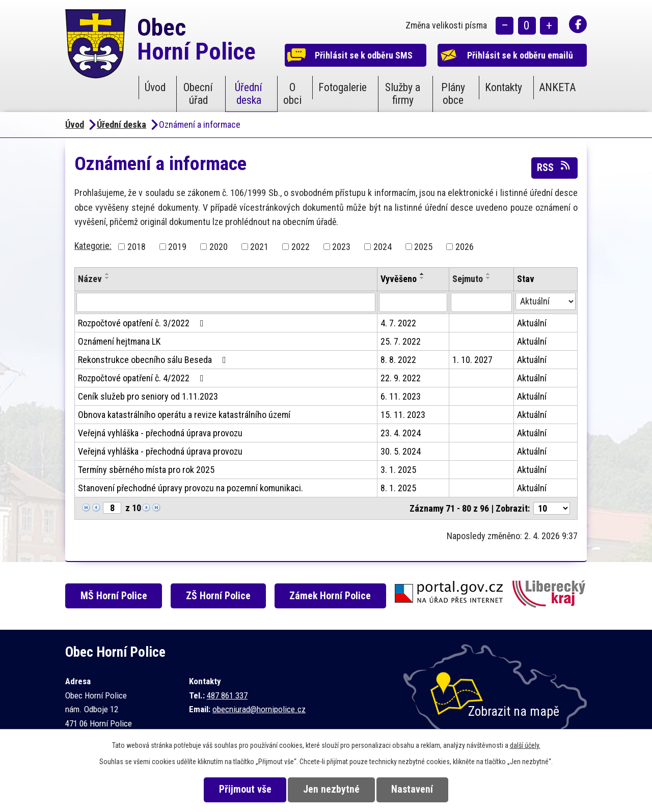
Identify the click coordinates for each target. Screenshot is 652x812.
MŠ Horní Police (114, 596)
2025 (423, 247)
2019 (177, 247)
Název (90, 279)
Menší (505, 26)
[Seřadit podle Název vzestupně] (107, 274)
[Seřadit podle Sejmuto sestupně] (488, 278)
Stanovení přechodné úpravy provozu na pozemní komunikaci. (191, 488)
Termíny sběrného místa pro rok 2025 (146, 470)
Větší (549, 26)
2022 (301, 247)
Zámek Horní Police (330, 596)
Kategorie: (93, 246)
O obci (292, 94)
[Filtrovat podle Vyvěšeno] (413, 302)
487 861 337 (227, 695)
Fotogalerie (343, 87)
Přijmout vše (245, 789)
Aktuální (532, 323)
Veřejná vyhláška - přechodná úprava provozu (160, 433)
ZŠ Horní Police (218, 596)
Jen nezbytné (331, 789)
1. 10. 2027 (472, 360)
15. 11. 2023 (403, 415)
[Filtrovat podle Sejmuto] (481, 302)
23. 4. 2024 (401, 433)
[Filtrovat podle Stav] (546, 301)
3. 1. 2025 (398, 470)
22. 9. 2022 (401, 378)
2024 (383, 247)
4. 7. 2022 (398, 323)
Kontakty (504, 87)
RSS (554, 167)
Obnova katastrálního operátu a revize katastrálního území (184, 415)
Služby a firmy (403, 94)
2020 (219, 247)
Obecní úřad (198, 94)
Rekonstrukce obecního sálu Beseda (154, 360)
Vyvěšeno (399, 279)
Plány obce (453, 94)
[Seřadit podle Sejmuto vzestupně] (488, 274)
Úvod (155, 87)
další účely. (525, 745)
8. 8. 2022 (398, 360)
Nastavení (412, 789)
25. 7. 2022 (401, 341)
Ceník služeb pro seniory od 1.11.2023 (148, 396)
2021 (259, 247)
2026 (465, 247)
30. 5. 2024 (401, 451)
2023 (341, 247)
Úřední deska (249, 94)
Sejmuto (468, 279)
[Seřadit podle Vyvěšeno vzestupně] (422, 274)
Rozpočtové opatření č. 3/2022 (143, 323)
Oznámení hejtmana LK (119, 341)
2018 (137, 247)
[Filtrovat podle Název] (226, 302)
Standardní (527, 26)
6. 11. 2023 (401, 396)
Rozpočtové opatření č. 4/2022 (143, 378)
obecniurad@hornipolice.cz (259, 709)
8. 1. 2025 (398, 488)
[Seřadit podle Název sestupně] (107, 278)
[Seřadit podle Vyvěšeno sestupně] (422, 278)
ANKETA (557, 87)
